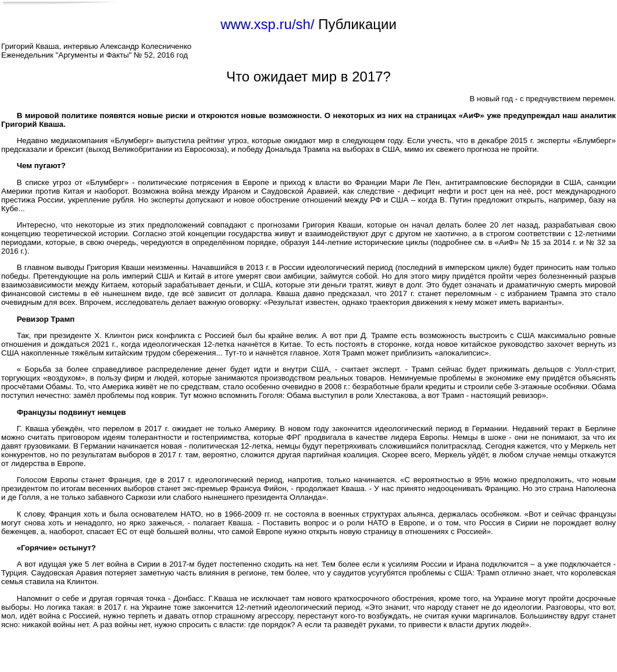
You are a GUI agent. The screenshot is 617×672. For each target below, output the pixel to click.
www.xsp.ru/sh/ (267, 24)
